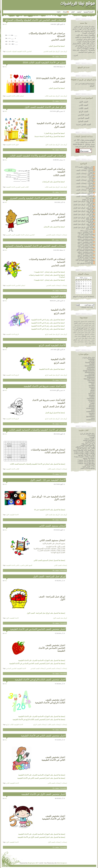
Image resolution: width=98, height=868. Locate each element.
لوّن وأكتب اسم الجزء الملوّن (85, 447)
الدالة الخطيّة (79, 327)
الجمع (31, 565)
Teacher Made (90, 363)
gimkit (93, 390)
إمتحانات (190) (89, 169)
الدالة (82, 325)
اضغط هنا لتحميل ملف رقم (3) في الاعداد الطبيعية (48, 326)
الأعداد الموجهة (77, 321)
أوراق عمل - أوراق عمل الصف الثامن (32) (84, 202)
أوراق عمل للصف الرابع (52, 334)
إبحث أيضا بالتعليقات (87, 307)
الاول (17, 145)
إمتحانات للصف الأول (54, 842)
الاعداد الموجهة (84, 321)
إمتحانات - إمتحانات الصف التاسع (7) (85, 171)
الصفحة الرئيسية (88, 12)
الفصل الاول (80, 331)
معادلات (90, 344)
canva (93, 418)
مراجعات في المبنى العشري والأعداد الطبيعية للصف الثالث (38, 156)
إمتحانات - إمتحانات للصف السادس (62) (85, 197)
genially (92, 361)
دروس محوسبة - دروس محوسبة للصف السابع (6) (86, 256)
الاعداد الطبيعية (11, 145)
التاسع (90, 323)
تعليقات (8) (56, 570)
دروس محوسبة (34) (87, 231)
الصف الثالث (84, 108)
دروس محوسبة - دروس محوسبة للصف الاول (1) (86, 233)
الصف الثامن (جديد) (84, 124)
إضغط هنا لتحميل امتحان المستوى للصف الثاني (49, 560)
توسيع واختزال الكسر (88, 468)
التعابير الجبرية (85, 323)
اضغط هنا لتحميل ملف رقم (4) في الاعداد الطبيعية (48, 329)
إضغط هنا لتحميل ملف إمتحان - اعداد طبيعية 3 (49, 280)
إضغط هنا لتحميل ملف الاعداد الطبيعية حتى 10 (50, 510)
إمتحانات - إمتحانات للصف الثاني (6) (85, 184)
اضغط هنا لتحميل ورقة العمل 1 (54, 133)
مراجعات (86, 342)
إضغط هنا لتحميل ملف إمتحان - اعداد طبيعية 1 (49, 272)
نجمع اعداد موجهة (89, 458)
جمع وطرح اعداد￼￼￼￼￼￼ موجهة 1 (86, 460)
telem (93, 389)
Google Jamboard (89, 371)
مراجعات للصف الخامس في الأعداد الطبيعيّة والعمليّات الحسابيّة (35, 20)
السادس (9, 668)
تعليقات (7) (56, 474)
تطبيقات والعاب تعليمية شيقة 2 (84, 453)
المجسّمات (92, 334)
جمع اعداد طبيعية (89, 440)
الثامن (76, 323)
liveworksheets (90, 366)
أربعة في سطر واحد (88, 444)
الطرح (26, 565)
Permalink (63, 57)
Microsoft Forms (89, 379)
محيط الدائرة (92, 342)
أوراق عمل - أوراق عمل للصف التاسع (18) (84, 209)
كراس (79, 340)
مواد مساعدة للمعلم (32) (85, 263)
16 (84, 286)
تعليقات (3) (56, 291)
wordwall (92, 374)
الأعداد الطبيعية (22, 51)
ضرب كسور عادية (89, 466)
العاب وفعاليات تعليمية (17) (84, 167)
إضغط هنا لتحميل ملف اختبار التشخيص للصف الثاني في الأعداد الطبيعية (41, 778)
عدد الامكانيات (90, 442)
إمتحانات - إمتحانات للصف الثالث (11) (85, 181)
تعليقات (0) (56, 57)
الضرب (22, 565)
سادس (82, 340)
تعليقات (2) (56, 674)
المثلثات (75, 333)
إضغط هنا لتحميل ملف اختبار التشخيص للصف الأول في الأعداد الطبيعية (41, 837)
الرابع (17, 334)
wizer (93, 384)
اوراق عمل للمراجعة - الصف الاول (49, 576)
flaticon (92, 415)
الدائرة (74, 327)
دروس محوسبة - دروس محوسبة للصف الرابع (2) (86, 253)
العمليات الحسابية (11, 51)
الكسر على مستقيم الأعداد (86, 448)
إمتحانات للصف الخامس (53, 235)
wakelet (92, 397)
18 (79, 286)
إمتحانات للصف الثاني (60, 565)
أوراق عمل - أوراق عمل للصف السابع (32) (84, 225)
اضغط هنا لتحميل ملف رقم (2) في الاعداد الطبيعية (48, 323)
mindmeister (90, 408)
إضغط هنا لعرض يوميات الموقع (84, 296)
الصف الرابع (84, 111)
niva (6, 24)
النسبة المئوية (81, 334)
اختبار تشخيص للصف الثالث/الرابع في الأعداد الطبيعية (40, 680)
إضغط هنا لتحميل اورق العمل (55, 413)
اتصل (73, 12)
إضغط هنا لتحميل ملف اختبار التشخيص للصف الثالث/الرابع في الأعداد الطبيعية (39, 719)
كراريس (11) (89, 262)
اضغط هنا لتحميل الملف (57, 46)
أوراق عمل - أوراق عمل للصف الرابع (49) (84, 222)
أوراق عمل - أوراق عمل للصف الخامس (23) (84, 218)
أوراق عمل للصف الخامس (51, 51)
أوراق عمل (64, 51)
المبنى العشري (20, 187)
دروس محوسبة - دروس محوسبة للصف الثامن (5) (86, 243)
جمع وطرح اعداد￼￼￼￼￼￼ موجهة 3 (86, 463)
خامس (80, 338)
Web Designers (62, 863)
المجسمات (91, 435)
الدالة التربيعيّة (91, 327)
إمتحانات (64, 235)
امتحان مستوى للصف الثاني (52, 526)
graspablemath (90, 376)
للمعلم (75, 340)
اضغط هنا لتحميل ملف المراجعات (53, 182)
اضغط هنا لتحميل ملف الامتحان (54, 227)
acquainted (91, 367)
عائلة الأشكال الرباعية (87, 434)
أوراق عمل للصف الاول (52, 145)
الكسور (93, 333)
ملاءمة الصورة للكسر (87, 445)
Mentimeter (91, 369)
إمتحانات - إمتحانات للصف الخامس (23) (85, 187)
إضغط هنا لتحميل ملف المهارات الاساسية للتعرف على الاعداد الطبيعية (42, 660)
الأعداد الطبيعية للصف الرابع (52, 345)
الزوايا (89, 329)
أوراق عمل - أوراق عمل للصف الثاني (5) (84, 215)
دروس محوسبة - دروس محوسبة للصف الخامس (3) (86, 249)
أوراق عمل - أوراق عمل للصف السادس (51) (84, 228)
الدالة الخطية (85, 327)
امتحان (22, 96)
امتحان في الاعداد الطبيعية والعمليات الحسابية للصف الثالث (37, 430)
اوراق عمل (85, 338)
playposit (92, 382)
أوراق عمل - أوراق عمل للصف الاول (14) (84, 205)
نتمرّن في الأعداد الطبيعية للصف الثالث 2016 (44, 62)
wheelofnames (90, 372)
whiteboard (91, 377)
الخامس (29, 51)
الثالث (17, 96)
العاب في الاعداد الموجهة (86, 455)
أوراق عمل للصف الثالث (52, 96)
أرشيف (79, 12)
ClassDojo (91, 359)
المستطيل (87, 334)
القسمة (75, 331)
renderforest (90, 412)
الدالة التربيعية (78, 325)
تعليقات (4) (56, 623)
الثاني (17, 565)
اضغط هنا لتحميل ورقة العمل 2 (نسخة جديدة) (50, 136)
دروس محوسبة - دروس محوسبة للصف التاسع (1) (86, 236)
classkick (92, 413)
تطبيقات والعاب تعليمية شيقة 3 (84, 457)
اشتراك (66, 12)
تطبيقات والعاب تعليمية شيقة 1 (84, 452)
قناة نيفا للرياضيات (88, 358)
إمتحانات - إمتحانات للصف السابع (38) (85, 194)
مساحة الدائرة (81, 342)
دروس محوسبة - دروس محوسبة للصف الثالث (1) (86, 240)
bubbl (93, 410)
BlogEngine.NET (33, 863)
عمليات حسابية (90, 439)
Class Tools (91, 381)
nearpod (92, 387)
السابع (85, 329)
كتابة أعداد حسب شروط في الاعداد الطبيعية (44, 386)
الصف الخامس (84, 115)
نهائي (86, 344)
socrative (92, 385)
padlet (93, 403)
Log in (59, 12)
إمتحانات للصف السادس (38, 668)
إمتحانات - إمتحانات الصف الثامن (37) (85, 174)
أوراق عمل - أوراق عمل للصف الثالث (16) (84, 212)
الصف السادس (84, 118)
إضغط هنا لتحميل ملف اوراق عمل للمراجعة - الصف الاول (46, 613)
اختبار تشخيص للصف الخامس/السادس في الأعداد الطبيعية (38, 629)
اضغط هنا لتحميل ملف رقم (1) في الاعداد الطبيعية (48, 320)
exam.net (92, 394)
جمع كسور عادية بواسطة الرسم (84, 450)
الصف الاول (84, 102)
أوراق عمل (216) (88, 200)
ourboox (92, 402)
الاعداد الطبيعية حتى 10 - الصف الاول (48, 480)
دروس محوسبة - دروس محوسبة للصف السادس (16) (85, 259)
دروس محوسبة (87, 340)
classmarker (91, 398)
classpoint (91, 400)
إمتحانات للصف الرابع (40, 725)
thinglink (92, 395)
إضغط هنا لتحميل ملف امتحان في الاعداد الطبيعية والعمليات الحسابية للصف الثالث (37, 464)
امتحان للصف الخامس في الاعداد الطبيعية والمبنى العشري (38, 198)
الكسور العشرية (80, 333)
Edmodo (92, 405)
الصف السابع (83, 121)
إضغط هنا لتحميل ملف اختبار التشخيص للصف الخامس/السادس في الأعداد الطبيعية (37, 663)
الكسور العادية (87, 333)
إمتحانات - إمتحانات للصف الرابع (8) (85, 191)
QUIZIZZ (92, 364)
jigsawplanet (90, 416)
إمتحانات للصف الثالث (54, 469)
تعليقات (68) (55, 240)
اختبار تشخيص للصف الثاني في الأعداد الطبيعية (43, 736)
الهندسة (88, 336)
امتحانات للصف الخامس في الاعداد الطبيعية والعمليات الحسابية (35, 246)
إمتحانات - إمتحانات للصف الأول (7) (85, 178)
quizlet (92, 392)
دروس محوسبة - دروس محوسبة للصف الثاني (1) (86, 246)
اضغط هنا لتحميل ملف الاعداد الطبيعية (52, 369)
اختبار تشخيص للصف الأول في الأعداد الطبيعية (43, 794)
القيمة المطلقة (90, 465)
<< (91, 278)
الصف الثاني (84, 105)
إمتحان (79, 336)
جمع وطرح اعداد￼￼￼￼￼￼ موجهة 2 (86, 462)
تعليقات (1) (56, 847)
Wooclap (92, 407)
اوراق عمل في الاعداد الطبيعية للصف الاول (45, 107)
